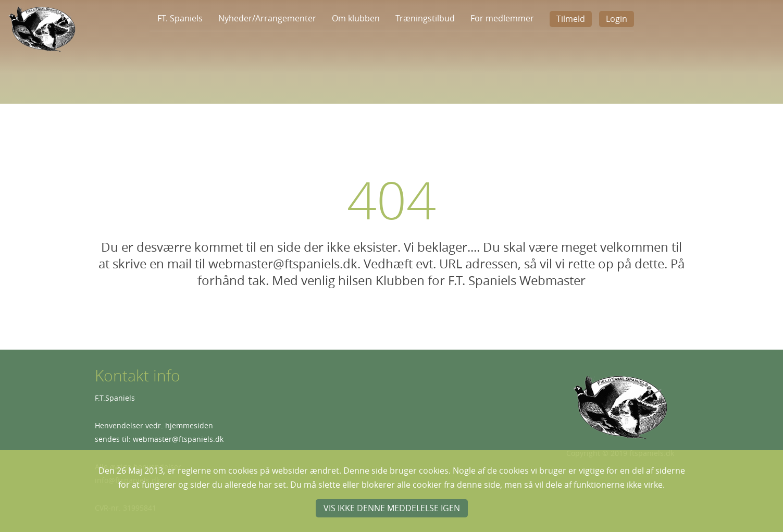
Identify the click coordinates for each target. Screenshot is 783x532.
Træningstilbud (425, 18)
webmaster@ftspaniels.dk (178, 439)
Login (617, 19)
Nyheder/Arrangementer (267, 18)
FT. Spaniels (180, 18)
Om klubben (356, 18)
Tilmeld (571, 19)
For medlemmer (502, 18)
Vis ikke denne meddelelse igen (392, 508)
